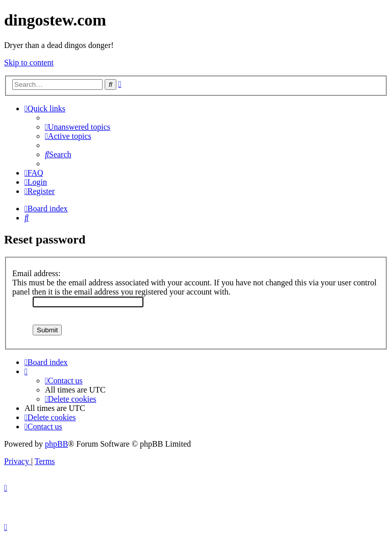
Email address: (36, 273)
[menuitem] (78, 127)
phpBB (56, 444)
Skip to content (29, 63)
